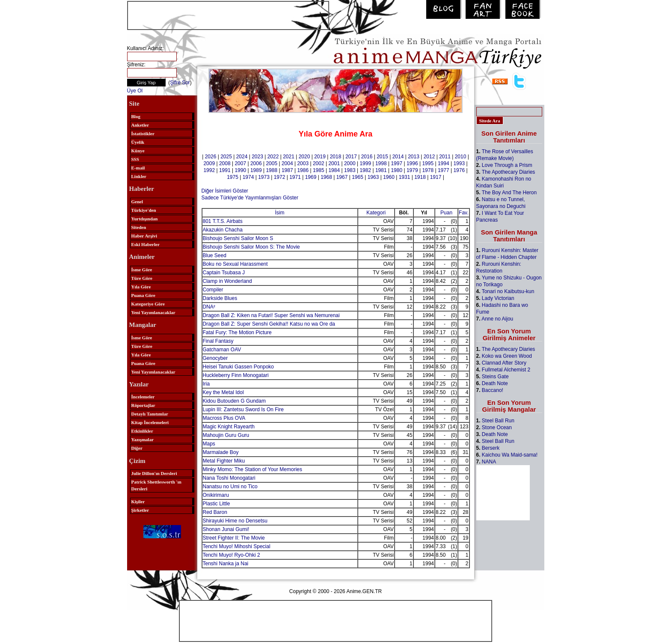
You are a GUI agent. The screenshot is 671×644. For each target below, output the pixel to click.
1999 (365, 163)
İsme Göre (142, 270)
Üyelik (138, 142)
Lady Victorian (498, 298)
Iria (206, 384)
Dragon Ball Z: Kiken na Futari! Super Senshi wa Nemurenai (271, 315)
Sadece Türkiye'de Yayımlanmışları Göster (250, 198)
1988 (272, 170)
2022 (273, 157)
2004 (287, 163)
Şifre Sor (180, 83)
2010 (461, 157)
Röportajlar (143, 405)
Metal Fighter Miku (224, 461)
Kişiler (138, 502)
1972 (280, 177)
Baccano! (493, 390)
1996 (412, 163)
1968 (326, 177)
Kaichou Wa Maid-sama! (510, 455)
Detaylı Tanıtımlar (150, 414)
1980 (396, 170)
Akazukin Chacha (223, 230)
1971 (295, 177)
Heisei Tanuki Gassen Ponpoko (239, 367)
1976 (459, 170)
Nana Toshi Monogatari (229, 478)
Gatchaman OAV (222, 350)
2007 (240, 163)
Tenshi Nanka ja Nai (226, 564)
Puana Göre (143, 295)
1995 (428, 163)
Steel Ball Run (498, 421)
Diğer (137, 448)
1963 (373, 177)
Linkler (139, 176)
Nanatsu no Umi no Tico (230, 487)
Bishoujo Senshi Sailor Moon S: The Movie (251, 247)
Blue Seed (215, 255)
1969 (311, 177)
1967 (342, 177)
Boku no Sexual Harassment (235, 264)
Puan (446, 213)
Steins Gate (495, 377)
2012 (429, 157)
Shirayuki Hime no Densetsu (235, 521)
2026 (211, 157)
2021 (289, 157)
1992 (209, 170)
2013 (414, 157)
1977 (444, 170)
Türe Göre (142, 278)
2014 (398, 157)
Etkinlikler (142, 431)
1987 (287, 170)
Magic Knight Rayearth (229, 427)
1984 (334, 170)
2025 (226, 157)
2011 (445, 157)
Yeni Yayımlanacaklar (153, 312)
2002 (319, 163)
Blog (136, 116)
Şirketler (140, 510)
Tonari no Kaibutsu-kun (508, 291)
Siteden (139, 227)
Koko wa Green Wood (507, 356)
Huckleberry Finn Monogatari (236, 375)
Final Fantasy (218, 341)
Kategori (376, 213)
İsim (280, 213)
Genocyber (215, 358)
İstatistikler (143, 134)
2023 (257, 157)
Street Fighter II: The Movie (234, 538)
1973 (264, 177)
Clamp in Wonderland (227, 281)
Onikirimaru (216, 495)
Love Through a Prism (507, 165)
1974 (248, 177)
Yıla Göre (141, 287)
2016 (367, 157)
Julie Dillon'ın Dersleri (154, 473)
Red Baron (215, 512)
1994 (444, 163)
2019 (320, 157)
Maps (209, 444)
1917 (436, 177)
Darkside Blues (220, 298)
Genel (137, 202)
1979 (412, 170)
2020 (304, 157)
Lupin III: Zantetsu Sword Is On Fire (243, 410)
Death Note (495, 383)
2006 (256, 163)
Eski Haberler (145, 244)
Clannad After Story (504, 363)
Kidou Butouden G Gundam (234, 401)
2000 (350, 163)
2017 (351, 157)
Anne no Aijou (497, 319)
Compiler (213, 290)
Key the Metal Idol (223, 392)
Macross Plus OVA (224, 418)
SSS (135, 159)
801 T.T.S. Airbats (223, 221)
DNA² (209, 307)
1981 (381, 170)
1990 (240, 170)
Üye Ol (135, 91)
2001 (334, 163)
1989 (256, 170)
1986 (303, 170)
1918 (420, 177)
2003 (303, 163)
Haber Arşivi (144, 236)
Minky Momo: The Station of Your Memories (253, 469)
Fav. (463, 213)
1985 (319, 170)
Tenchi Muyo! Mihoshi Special (237, 546)
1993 (459, 163)
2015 (382, 157)
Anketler (140, 125)
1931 (405, 177)
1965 (358, 177)
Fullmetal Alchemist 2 (506, 370)
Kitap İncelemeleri (150, 422)
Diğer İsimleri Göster (225, 191)
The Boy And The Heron (509, 193)
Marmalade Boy (221, 452)
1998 (381, 163)
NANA (489, 462)
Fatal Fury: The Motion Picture (237, 332)
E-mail (138, 168)
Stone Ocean (497, 427)
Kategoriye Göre (148, 304)
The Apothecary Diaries (509, 172)
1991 (225, 170)
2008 (225, 163)
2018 (336, 157)
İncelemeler (143, 397)
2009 (209, 163)
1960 (389, 177)
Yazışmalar (143, 439)
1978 (428, 170)
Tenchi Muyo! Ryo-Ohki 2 (232, 555)
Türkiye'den (144, 210)
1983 (350, 170)
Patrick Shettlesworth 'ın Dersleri (156, 485)
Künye (138, 151)
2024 (242, 157)
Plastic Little (217, 504)
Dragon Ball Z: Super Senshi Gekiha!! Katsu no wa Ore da (269, 324)
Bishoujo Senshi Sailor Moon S (238, 238)
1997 (396, 163)
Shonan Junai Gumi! (226, 529)
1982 (365, 170)
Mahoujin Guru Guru (226, 435)
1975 (233, 177)
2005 (272, 163)
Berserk (491, 448)
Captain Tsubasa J (224, 273)
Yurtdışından (145, 219)
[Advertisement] (228, 15)
